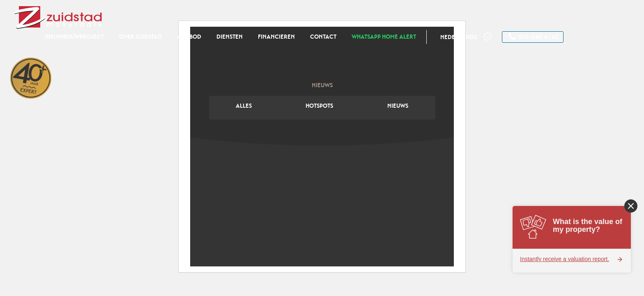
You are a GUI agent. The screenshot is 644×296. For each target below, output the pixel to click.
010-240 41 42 (534, 37)
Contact (323, 37)
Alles (244, 106)
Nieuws (398, 106)
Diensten (230, 37)
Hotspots (319, 106)
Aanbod (189, 37)
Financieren (276, 37)
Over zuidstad (140, 37)
